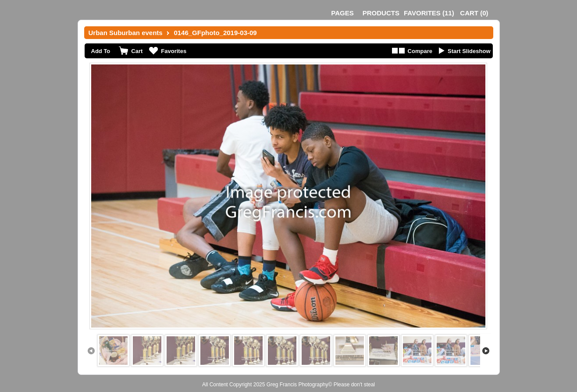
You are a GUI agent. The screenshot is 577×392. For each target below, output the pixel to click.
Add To (101, 51)
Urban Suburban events (126, 33)
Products (381, 13)
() (429, 13)
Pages (342, 13)
